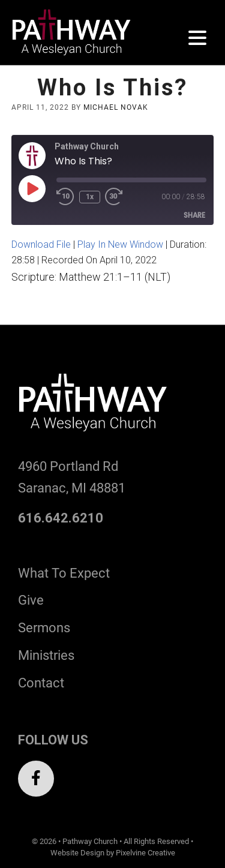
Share (194, 215)
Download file (41, 244)
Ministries (46, 655)
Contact (41, 683)
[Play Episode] (32, 188)
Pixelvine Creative (145, 853)
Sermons (44, 628)
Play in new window (120, 244)
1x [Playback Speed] (90, 197)
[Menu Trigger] (197, 37)
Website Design (77, 853)
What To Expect (64, 573)
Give (31, 600)
